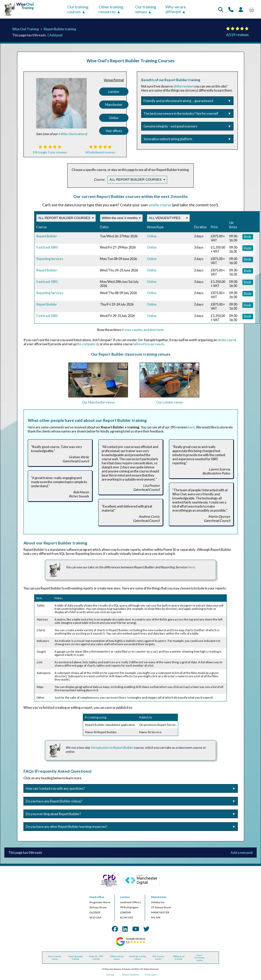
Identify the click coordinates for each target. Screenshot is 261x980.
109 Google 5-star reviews (50, 152)
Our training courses (78, 9)
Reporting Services (50, 259)
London (114, 92)
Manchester (114, 105)
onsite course (160, 205)
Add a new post (242, 853)
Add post (56, 35)
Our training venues (146, 9)
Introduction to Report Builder (112, 747)
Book (248, 237)
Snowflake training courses (138, 958)
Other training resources (111, 9)
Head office (97, 897)
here (191, 427)
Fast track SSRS (47, 247)
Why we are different (176, 9)
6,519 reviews (238, 35)
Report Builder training (60, 29)
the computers (87, 344)
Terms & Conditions (130, 975)
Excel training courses (55, 958)
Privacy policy (151, 975)
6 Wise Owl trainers (72, 134)
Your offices (114, 131)
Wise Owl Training (25, 29)
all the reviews (184, 86)
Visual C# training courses (199, 958)
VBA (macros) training (179, 958)
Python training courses (117, 958)
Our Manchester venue (98, 402)
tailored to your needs (149, 344)
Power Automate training (75, 958)
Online (114, 118)
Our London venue (169, 402)
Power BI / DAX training (96, 958)
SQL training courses (158, 958)
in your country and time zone (143, 330)
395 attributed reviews (100, 152)
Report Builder (47, 236)
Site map (110, 975)
